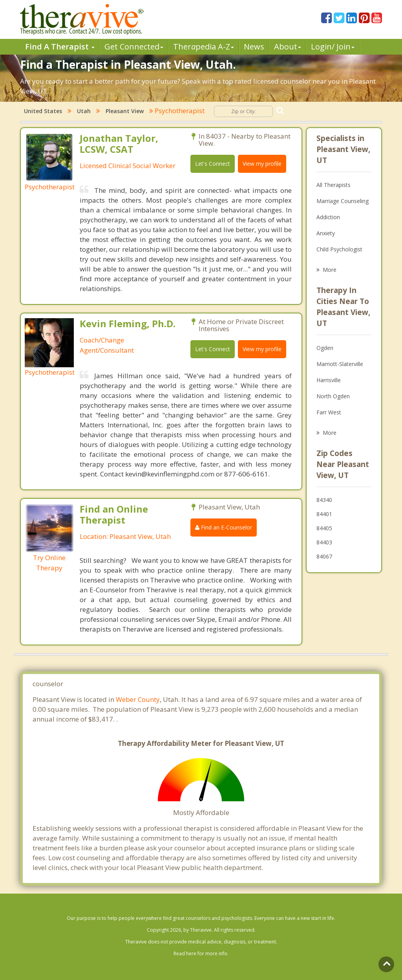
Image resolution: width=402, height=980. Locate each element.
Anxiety (326, 233)
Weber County (138, 699)
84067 (324, 556)
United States (43, 111)
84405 (324, 528)
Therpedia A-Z (204, 47)
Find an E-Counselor (224, 527)
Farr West (329, 412)
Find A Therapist (60, 47)
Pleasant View (125, 111)
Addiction (328, 217)
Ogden (325, 348)
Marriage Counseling (343, 201)
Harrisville (329, 380)
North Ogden (333, 396)
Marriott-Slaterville (340, 364)
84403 (324, 542)
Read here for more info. (201, 953)
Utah (84, 111)
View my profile (262, 164)
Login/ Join (333, 47)
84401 (324, 514)
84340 (324, 500)
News (254, 47)
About (288, 47)
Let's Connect (213, 164)
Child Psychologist (339, 249)
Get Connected (134, 47)
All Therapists (333, 185)
